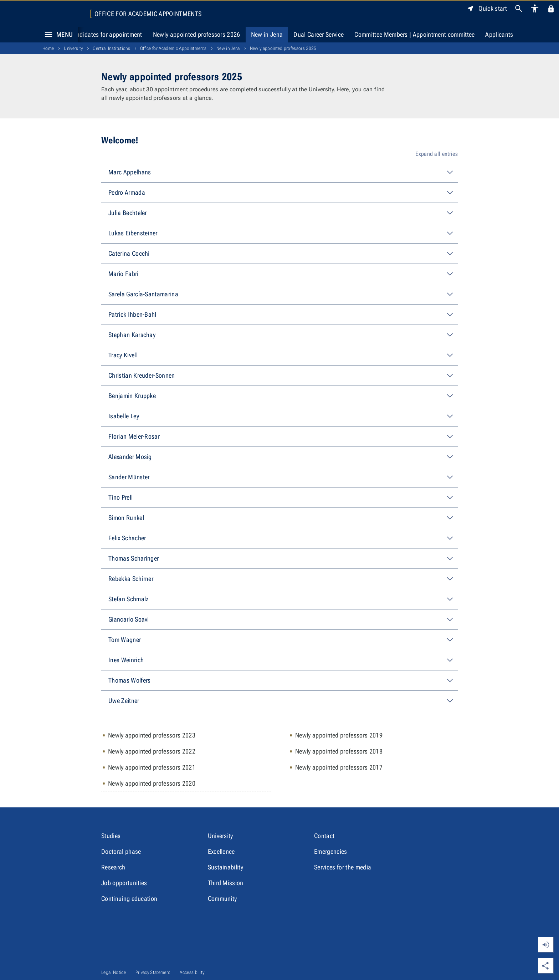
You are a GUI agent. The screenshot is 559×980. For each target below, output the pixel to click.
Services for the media (343, 867)
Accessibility (192, 972)
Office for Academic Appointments (148, 14)
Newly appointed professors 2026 (197, 34)
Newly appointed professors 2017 (339, 767)
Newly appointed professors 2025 (283, 48)
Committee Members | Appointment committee (414, 34)
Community (222, 899)
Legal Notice (114, 972)
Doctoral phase (121, 851)
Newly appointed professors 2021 (152, 767)
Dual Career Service (319, 34)
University (73, 48)
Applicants (499, 34)
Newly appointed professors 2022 (152, 751)
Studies (111, 836)
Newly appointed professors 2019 (339, 735)
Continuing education (129, 899)
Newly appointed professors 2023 (152, 735)
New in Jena (267, 34)
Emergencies (331, 851)
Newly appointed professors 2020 (152, 783)
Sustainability (225, 867)
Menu (57, 35)
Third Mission (226, 883)
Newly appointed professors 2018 (339, 751)
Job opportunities (124, 883)
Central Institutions (111, 48)
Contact (324, 836)
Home (48, 48)
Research (113, 867)
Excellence (221, 851)
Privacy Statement (153, 972)
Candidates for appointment (106, 34)
